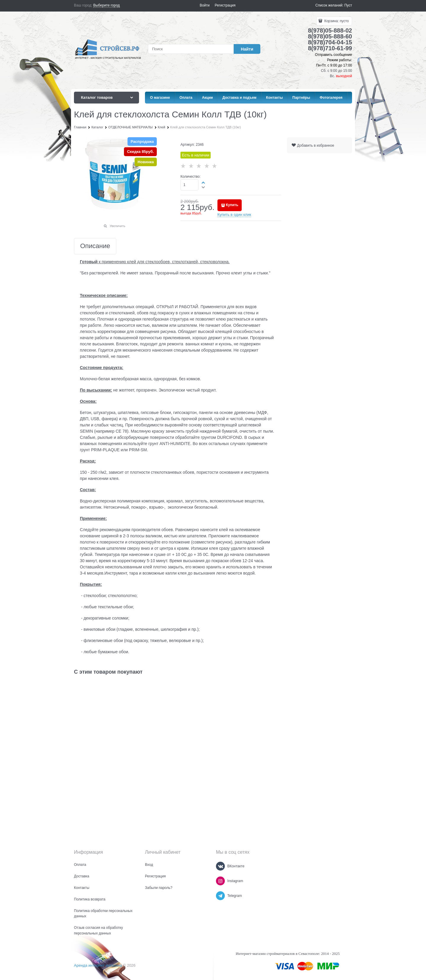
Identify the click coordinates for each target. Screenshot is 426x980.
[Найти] (247, 49)
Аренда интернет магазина (98, 965)
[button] (204, 182)
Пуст (348, 5)
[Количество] (189, 185)
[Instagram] (220, 881)
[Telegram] (220, 896)
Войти (205, 5)
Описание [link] (95, 246)
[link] (106, 5)
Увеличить (117, 226)
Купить (232, 205)
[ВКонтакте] (220, 866)
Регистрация (225, 5)
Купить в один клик (234, 215)
